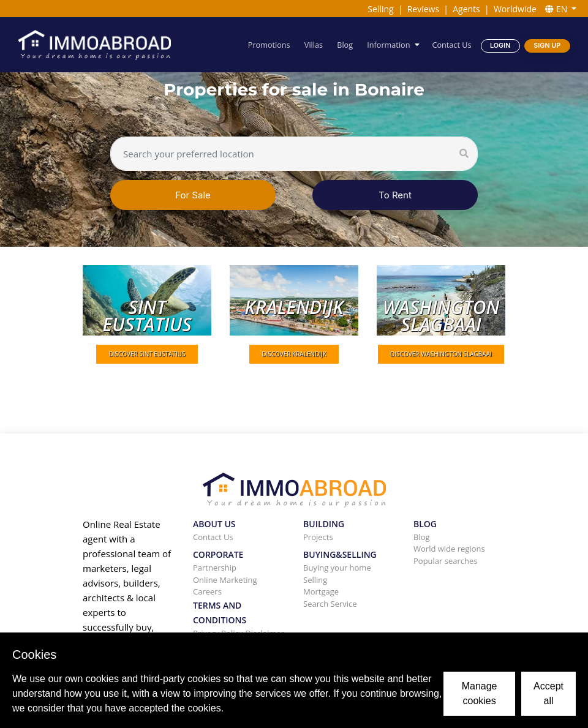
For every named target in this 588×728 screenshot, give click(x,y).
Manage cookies (480, 693)
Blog (345, 44)
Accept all (548, 693)
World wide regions (449, 549)
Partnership (215, 568)
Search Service (330, 604)
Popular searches (446, 561)
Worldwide (515, 9)
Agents (466, 9)
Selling (380, 9)
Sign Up (547, 45)
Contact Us (452, 44)
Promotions (270, 44)
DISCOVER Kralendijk (294, 354)
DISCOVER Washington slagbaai (441, 354)
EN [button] (557, 9)
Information (389, 44)
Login (500, 45)
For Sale (193, 195)
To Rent (395, 195)
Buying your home (337, 568)
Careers (207, 591)
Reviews (423, 9)
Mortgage (321, 591)
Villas (314, 44)
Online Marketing (225, 580)
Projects (318, 537)
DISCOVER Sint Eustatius (147, 354)
